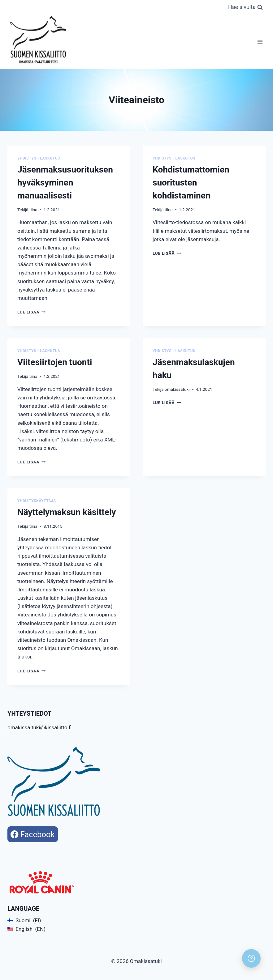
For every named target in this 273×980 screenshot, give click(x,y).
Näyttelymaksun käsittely (67, 512)
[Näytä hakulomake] (245, 7)
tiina (33, 210)
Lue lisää (32, 312)
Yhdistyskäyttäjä (37, 501)
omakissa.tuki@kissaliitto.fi (39, 727)
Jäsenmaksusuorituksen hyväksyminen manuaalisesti (65, 183)
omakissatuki (177, 389)
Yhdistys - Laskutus (39, 158)
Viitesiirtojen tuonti (55, 362)
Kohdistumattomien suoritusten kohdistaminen (191, 183)
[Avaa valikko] (260, 42)
